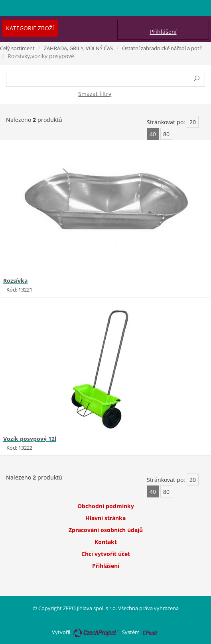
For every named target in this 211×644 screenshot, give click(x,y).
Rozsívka (15, 281)
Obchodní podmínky (106, 506)
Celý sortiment (17, 48)
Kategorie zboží (30, 28)
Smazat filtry (95, 94)
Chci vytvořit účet (106, 554)
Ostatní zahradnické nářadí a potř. (162, 48)
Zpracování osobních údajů (106, 530)
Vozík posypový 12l (30, 439)
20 (193, 122)
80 (166, 134)
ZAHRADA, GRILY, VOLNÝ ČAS (78, 48)
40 (153, 134)
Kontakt (106, 542)
